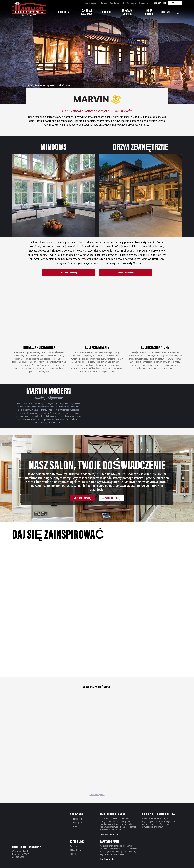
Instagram (78, 823)
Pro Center (115, 3)
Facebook (77, 819)
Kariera (104, 3)
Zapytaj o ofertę (125, 272)
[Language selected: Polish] (175, 3)
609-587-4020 (160, 3)
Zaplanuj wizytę (69, 272)
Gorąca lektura (91, 3)
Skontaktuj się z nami (109, 834)
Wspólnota (132, 3)
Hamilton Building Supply (27, 847)
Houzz (76, 826)
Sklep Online (76, 850)
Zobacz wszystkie (97, 795)
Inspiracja (144, 3)
